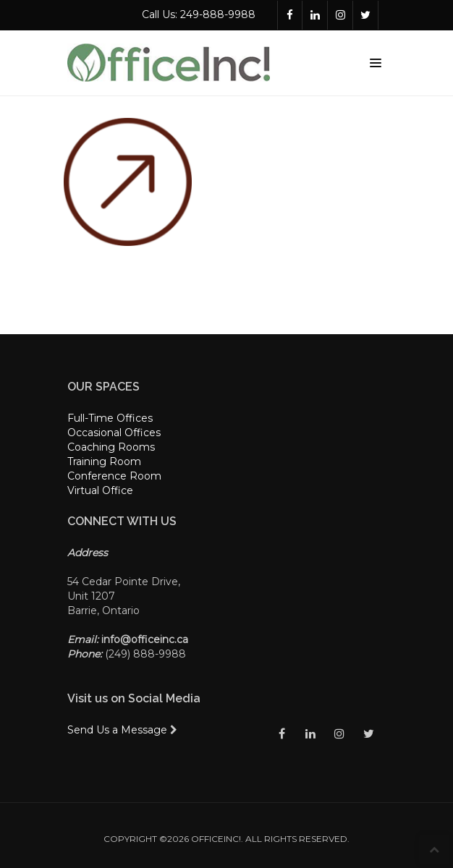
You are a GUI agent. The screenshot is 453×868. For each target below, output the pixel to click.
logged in (166, 279)
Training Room (104, 461)
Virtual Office (100, 490)
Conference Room (114, 476)
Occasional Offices (114, 433)
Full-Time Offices (110, 418)
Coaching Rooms (111, 447)
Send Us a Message (122, 730)
